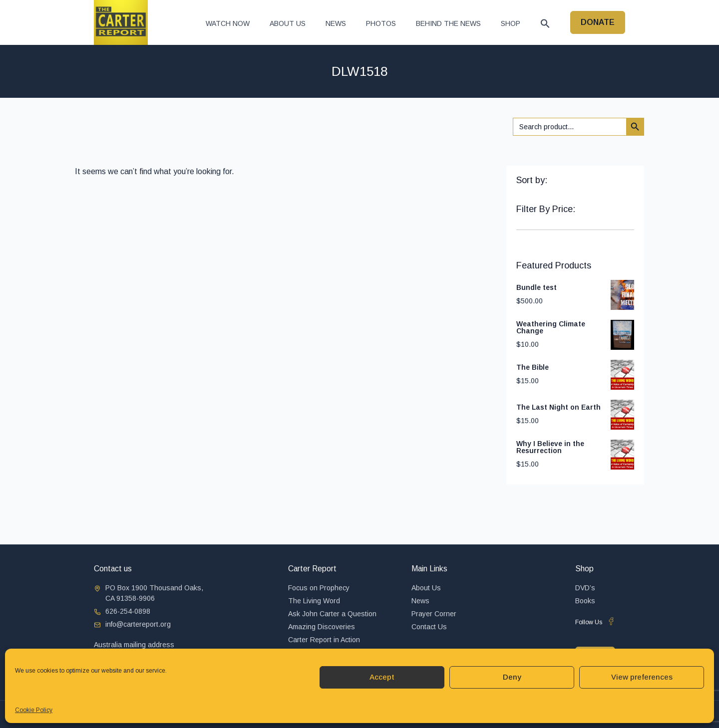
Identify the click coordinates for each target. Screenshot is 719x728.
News (336, 23)
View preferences (642, 677)
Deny (512, 677)
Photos (381, 23)
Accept (382, 677)
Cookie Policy (34, 710)
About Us (288, 23)
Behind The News (448, 23)
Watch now (228, 23)
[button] (545, 23)
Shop (511, 23)
